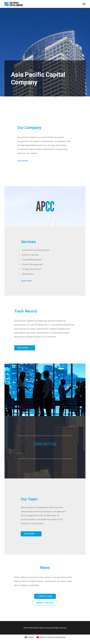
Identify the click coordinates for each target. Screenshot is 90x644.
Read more (25, 348)
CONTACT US (45, 444)
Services (28, 242)
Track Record (26, 311)
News (45, 568)
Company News (45, 596)
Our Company (29, 128)
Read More (23, 161)
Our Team (29, 499)
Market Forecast (45, 603)
